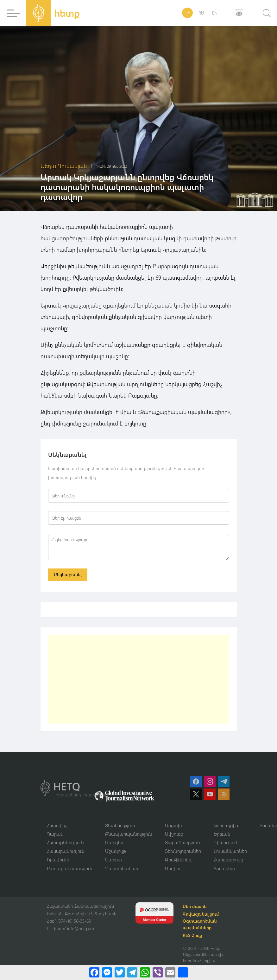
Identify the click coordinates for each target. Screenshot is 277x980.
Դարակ (55, 834)
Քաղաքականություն (70, 869)
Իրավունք (58, 860)
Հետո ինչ (57, 826)
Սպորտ (113, 860)
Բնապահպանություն (129, 834)
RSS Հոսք (193, 936)
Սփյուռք (174, 834)
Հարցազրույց (229, 860)
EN (215, 13)
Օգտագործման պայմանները (201, 925)
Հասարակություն (66, 852)
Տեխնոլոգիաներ (183, 852)
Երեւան (222, 834)
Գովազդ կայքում (202, 915)
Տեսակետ (224, 869)
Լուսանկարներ (230, 852)
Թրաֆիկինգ (178, 860)
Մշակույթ (116, 852)
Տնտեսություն (120, 826)
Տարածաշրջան (183, 843)
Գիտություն (226, 843)
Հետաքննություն (65, 843)
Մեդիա (173, 869)
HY (187, 13)
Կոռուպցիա (227, 826)
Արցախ (173, 826)
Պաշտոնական (122, 869)
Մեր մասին (196, 907)
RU (201, 13)
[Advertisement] (139, 679)
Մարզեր (114, 843)
